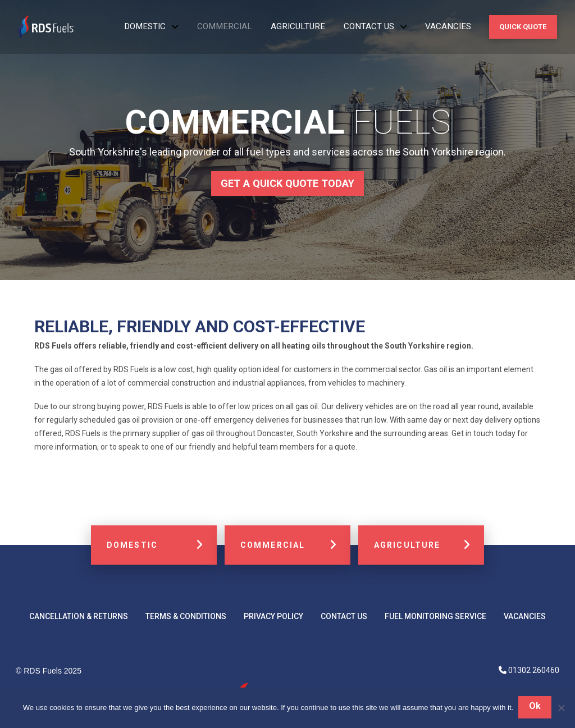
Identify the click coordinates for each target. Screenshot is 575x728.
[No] (561, 708)
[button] (523, 27)
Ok (535, 707)
